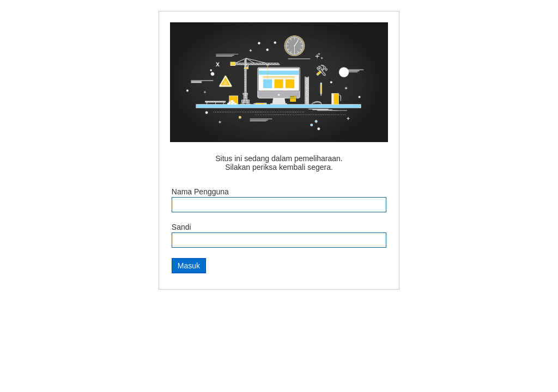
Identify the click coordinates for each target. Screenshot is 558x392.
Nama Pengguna (200, 192)
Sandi (181, 227)
